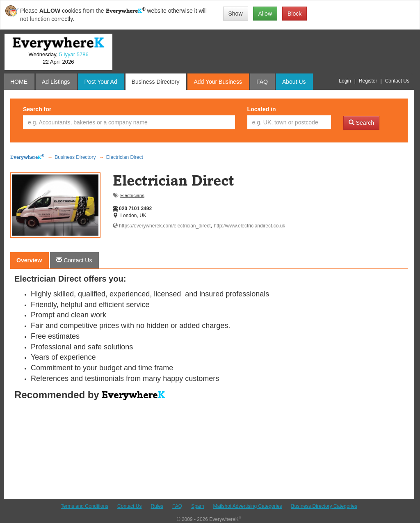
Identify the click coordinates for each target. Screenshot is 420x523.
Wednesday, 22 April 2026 (58, 58)
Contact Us (129, 506)
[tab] (74, 260)
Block (294, 14)
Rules (157, 506)
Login (345, 81)
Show (236, 14)
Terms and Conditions (84, 506)
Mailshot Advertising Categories (247, 506)
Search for (37, 109)
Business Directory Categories (324, 506)
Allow (265, 14)
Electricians (132, 195)
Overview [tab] (29, 260)
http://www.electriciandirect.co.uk (249, 226)
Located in (262, 109)
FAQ (177, 506)
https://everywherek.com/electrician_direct (162, 226)
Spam (197, 506)
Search (361, 123)
